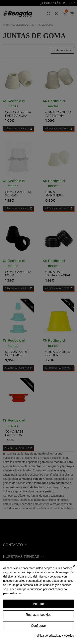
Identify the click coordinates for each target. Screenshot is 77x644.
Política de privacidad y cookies (54, 636)
